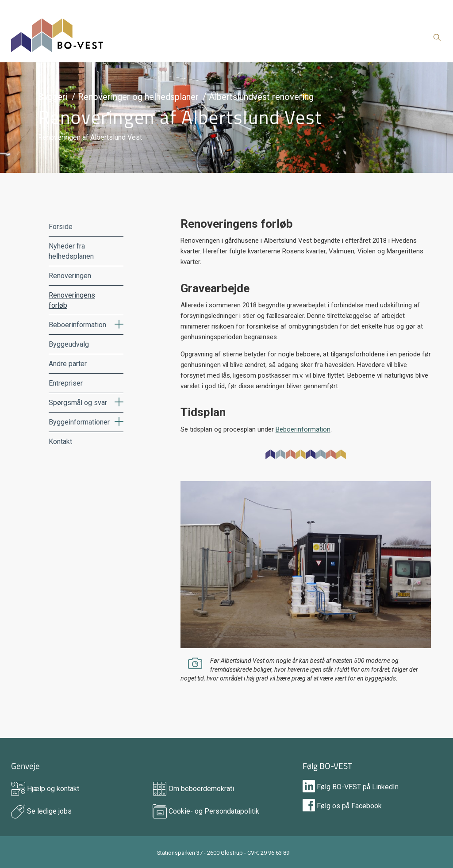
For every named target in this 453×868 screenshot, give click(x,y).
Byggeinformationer (79, 422)
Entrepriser (66, 383)
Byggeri (53, 97)
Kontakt (60, 442)
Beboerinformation (77, 325)
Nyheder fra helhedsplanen (71, 251)
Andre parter (68, 364)
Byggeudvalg (69, 344)
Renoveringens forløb (72, 300)
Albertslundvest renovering (261, 97)
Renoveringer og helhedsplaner (138, 97)
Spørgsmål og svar (78, 403)
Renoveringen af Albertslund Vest (180, 117)
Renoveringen (70, 276)
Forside (61, 227)
